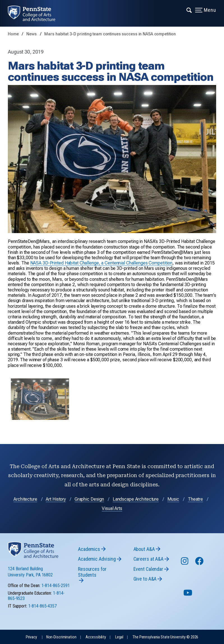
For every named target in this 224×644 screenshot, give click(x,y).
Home (13, 34)
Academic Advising (97, 559)
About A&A (144, 549)
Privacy (31, 637)
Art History (56, 499)
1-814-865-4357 (42, 606)
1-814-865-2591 (56, 586)
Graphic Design (89, 499)
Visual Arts (112, 508)
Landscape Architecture (136, 499)
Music (173, 499)
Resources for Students (92, 572)
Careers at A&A (148, 559)
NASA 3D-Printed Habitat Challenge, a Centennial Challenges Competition (101, 263)
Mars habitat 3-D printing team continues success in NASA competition (110, 34)
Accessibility (96, 637)
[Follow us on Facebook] (200, 564)
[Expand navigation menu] (189, 10)
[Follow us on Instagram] (185, 564)
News (32, 34)
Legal (119, 637)
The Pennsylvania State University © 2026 (165, 637)
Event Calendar (148, 569)
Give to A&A (145, 579)
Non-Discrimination (61, 637)
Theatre (195, 499)
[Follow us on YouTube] (188, 595)
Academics (89, 549)
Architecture (25, 499)
